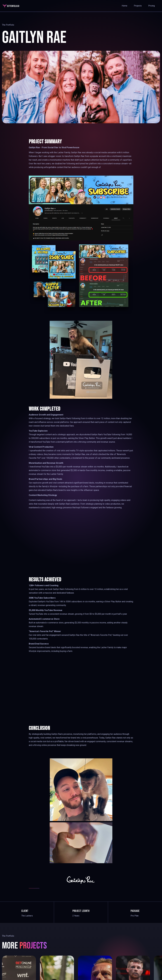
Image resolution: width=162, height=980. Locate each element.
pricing (152, 6)
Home (125, 6)
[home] (12, 6)
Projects (138, 6)
